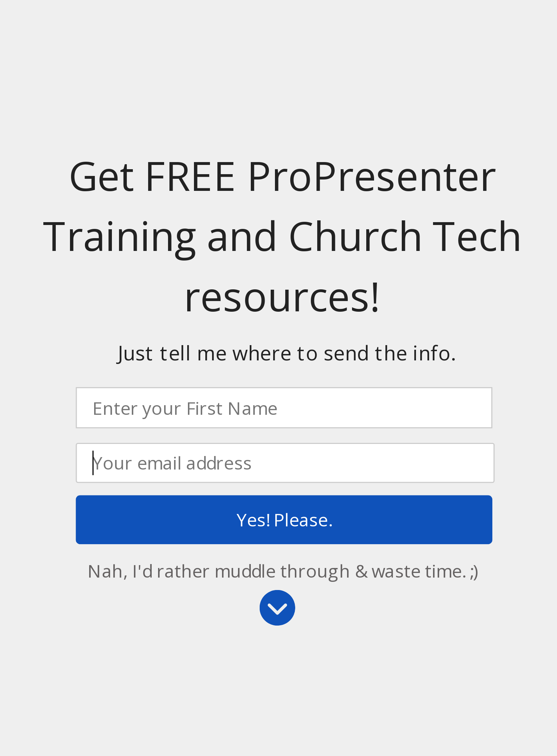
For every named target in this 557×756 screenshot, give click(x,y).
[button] (282, 236)
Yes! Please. (284, 519)
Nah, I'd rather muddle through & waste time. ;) (283, 570)
